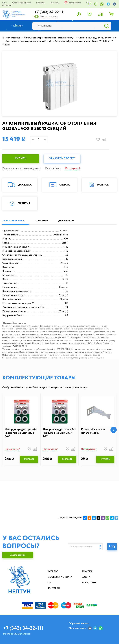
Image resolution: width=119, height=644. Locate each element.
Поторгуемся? (73, 168)
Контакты (55, 3)
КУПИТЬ (21, 158)
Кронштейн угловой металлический (93, 431)
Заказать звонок (49, 17)
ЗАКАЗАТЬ (29, 459)
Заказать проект (62, 158)
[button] (114, 430)
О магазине (89, 583)
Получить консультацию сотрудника (21, 168)
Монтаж (40, 3)
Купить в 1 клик (53, 168)
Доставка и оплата (22, 3)
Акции (86, 577)
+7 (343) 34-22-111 (49, 12)
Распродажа (75, 3)
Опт (5, 3)
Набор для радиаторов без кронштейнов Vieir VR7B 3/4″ (21, 433)
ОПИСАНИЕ (41, 221)
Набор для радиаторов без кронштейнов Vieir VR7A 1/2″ (59, 433)
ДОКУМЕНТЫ (66, 221)
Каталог (53, 572)
